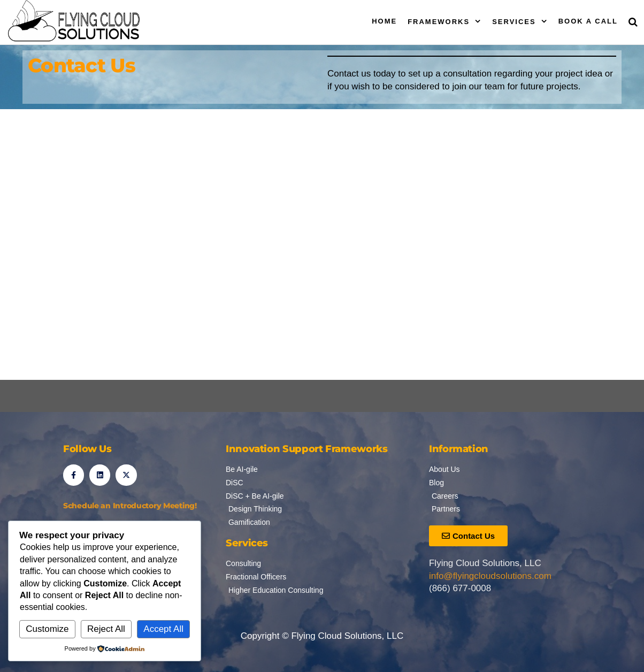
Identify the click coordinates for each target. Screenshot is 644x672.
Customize (47, 629)
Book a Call (588, 21)
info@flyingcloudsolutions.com (490, 576)
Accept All (163, 629)
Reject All (106, 629)
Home (384, 21)
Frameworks (439, 22)
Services (514, 22)
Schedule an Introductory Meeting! (130, 506)
